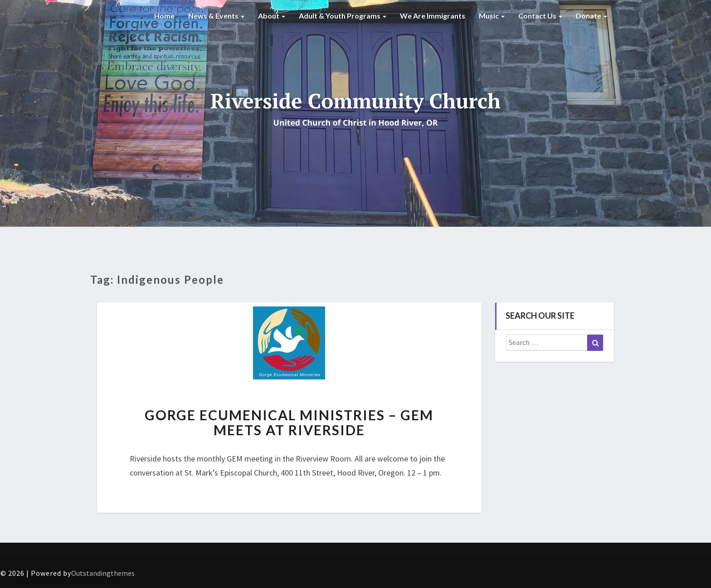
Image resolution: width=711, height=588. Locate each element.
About (272, 16)
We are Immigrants (433, 16)
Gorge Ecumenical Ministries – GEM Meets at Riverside (289, 422)
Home (164, 16)
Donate (592, 16)
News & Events (216, 16)
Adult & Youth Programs (343, 16)
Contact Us (540, 16)
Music (492, 16)
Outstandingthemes (103, 573)
